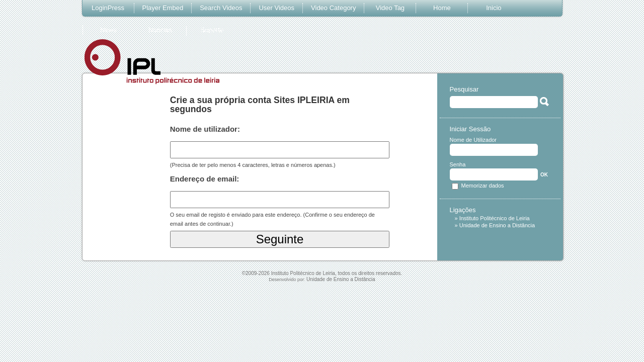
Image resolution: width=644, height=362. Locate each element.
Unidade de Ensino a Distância (497, 225)
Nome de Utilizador (473, 140)
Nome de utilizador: (205, 129)
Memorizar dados (483, 186)
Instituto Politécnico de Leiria (495, 218)
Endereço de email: (205, 179)
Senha (458, 165)
